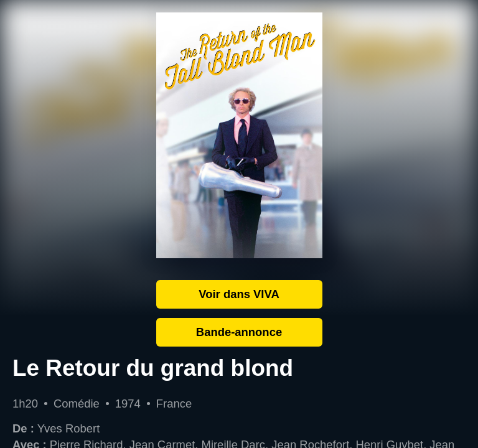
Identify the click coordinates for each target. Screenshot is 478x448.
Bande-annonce (239, 332)
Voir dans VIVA (239, 294)
